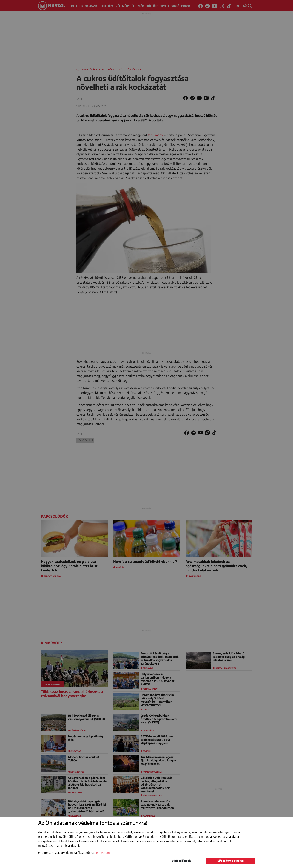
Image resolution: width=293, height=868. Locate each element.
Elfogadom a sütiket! (230, 861)
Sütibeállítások (181, 861)
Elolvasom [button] (103, 853)
